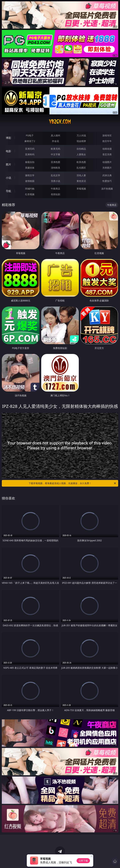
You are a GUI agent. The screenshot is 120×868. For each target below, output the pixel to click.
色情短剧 (56, 194)
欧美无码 (56, 149)
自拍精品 (81, 149)
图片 (8, 164)
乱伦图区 (81, 168)
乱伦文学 (56, 175)
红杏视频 (30, 194)
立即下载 (83, 861)
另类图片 (107, 168)
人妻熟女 (81, 154)
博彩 (8, 138)
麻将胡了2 (30, 141)
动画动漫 (107, 149)
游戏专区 (107, 135)
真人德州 (56, 135)
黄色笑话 (81, 181)
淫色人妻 (81, 175)
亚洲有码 (30, 154)
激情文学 (30, 175)
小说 (8, 178)
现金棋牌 (81, 141)
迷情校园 (30, 181)
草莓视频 (81, 189)
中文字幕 (56, 154)
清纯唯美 (56, 168)
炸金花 (56, 141)
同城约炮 (30, 189)
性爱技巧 (107, 181)
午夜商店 (56, 189)
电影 (8, 151)
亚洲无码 (30, 149)
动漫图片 (107, 162)
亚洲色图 (56, 162)
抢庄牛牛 (107, 141)
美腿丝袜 (30, 168)
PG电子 (30, 135)
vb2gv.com (60, 122)
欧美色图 (81, 162)
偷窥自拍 (30, 162)
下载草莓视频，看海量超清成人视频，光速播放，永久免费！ (73, 483)
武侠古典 (107, 175)
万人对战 (81, 135)
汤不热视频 (107, 189)
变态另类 (107, 154)
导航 (8, 191)
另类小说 (56, 181)
